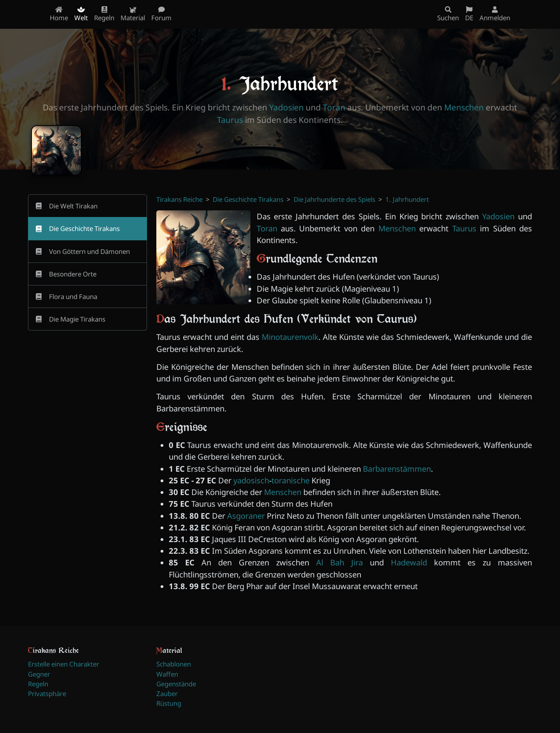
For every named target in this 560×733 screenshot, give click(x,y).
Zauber (167, 694)
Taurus (230, 120)
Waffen (167, 674)
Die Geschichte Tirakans (248, 199)
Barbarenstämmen (397, 469)
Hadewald (409, 562)
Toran (334, 107)
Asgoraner (246, 516)
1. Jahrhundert (407, 199)
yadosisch (251, 480)
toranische (290, 480)
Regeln (38, 684)
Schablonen (174, 664)
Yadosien (286, 107)
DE (469, 14)
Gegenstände (176, 684)
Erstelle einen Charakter (64, 664)
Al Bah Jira (339, 562)
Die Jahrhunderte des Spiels (334, 199)
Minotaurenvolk (290, 337)
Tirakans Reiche (179, 199)
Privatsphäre (47, 694)
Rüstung (169, 703)
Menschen (464, 107)
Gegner (39, 674)
